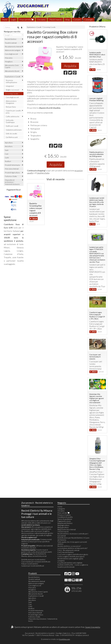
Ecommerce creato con (55, 639)
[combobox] (14, 35)
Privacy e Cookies (64, 515)
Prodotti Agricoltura (12, 173)
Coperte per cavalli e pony (14, 112)
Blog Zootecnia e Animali (67, 529)
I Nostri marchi (55, 20)
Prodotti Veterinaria (12, 165)
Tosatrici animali (11, 43)
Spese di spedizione (65, 519)
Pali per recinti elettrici (30, 564)
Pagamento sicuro (64, 521)
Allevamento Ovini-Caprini (12, 66)
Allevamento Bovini (12, 71)
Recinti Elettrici (11, 39)
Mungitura (9, 62)
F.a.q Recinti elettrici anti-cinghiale (70, 563)
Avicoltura (9, 146)
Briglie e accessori (12, 90)
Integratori (10, 86)
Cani (7, 154)
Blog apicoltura (63, 527)
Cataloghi (89, 20)
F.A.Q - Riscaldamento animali (68, 550)
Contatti (77, 20)
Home (5, 20)
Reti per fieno (11, 107)
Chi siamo (41, 20)
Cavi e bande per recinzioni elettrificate (36, 562)
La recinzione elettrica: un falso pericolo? (72, 548)
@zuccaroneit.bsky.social (37, 556)
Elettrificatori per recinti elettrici (33, 560)
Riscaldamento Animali (13, 47)
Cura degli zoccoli (11, 54)
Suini (7, 150)
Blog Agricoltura (63, 525)
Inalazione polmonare (14, 130)
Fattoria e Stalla (11, 176)
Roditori (8, 161)
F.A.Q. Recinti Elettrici (66, 552)
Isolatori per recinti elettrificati (33, 566)
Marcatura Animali (12, 169)
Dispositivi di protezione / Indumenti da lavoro (12, 182)
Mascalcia (9, 58)
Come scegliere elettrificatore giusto (71, 556)
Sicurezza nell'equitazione (11, 81)
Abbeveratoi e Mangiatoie (11, 102)
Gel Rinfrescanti (12, 137)
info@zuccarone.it (82, 635)
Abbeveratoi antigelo (13, 50)
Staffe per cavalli (12, 126)
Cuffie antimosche (13, 116)
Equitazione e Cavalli (34, 27)
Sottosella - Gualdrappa (10, 121)
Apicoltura (9, 143)
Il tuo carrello (27, 20)
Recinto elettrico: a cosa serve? (69, 546)
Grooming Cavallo (49, 27)
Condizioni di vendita (65, 517)
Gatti (7, 158)
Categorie (61, 509)
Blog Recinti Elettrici (65, 523)
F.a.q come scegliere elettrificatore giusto (73, 554)
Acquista (70, 66)
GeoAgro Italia (43, 173)
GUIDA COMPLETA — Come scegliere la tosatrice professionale (73, 566)
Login (13, 20)
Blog (67, 20)
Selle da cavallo (11, 133)
